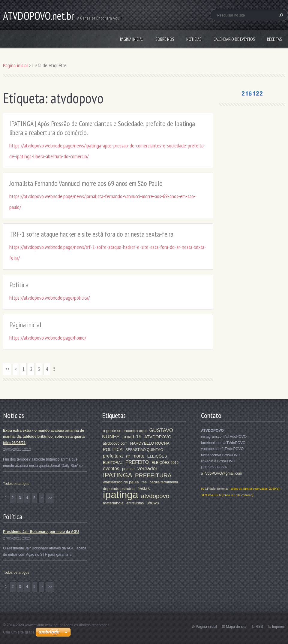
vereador (147, 469)
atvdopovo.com (115, 443)
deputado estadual (119, 489)
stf (127, 456)
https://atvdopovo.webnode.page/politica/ (49, 298)
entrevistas (135, 503)
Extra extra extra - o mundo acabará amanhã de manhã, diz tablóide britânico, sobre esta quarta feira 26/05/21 (44, 437)
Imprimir (279, 627)
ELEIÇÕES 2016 (165, 463)
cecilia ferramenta (164, 482)
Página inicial (132, 39)
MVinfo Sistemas (217, 488)
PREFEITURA (153, 475)
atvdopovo (155, 496)
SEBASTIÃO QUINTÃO (144, 450)
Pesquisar (280, 15)
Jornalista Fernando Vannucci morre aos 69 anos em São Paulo (86, 183)
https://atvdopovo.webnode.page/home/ (48, 338)
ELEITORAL (113, 463)
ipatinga (121, 495)
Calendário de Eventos (234, 39)
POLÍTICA (113, 449)
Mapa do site (236, 627)
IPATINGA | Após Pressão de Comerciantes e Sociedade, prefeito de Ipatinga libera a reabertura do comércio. (102, 128)
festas (144, 488)
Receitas (274, 39)
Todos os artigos (16, 484)
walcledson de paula (121, 482)
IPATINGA (118, 475)
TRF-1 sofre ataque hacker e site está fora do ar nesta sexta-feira (91, 234)
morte (139, 456)
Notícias (194, 39)
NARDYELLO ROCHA (150, 443)
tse (144, 482)
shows (153, 503)
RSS (259, 627)
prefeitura (113, 456)
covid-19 (132, 437)
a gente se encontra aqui (125, 431)
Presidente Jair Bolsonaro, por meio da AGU (41, 532)
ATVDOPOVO (158, 437)
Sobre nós (165, 39)
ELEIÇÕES (157, 456)
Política (19, 285)
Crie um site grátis (19, 632)
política (128, 469)
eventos (111, 469)
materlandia (113, 503)
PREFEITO (137, 462)
